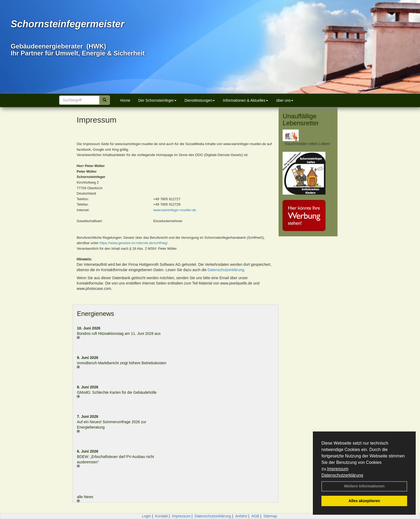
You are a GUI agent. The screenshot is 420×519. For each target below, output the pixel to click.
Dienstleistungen (200, 100)
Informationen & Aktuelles (245, 100)
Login (146, 516)
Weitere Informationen (364, 486)
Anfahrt (241, 516)
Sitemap (270, 516)
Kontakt (161, 516)
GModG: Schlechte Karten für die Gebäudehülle (117, 392)
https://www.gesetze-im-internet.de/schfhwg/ (134, 243)
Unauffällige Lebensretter (301, 120)
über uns (285, 100)
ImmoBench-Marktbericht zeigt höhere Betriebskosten (122, 363)
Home (125, 100)
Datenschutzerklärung (342, 475)
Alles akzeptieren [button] (364, 501)
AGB (255, 516)
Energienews (95, 314)
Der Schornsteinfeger (157, 100)
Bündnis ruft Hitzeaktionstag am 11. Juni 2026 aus (119, 334)
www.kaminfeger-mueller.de (175, 210)
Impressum (338, 469)
